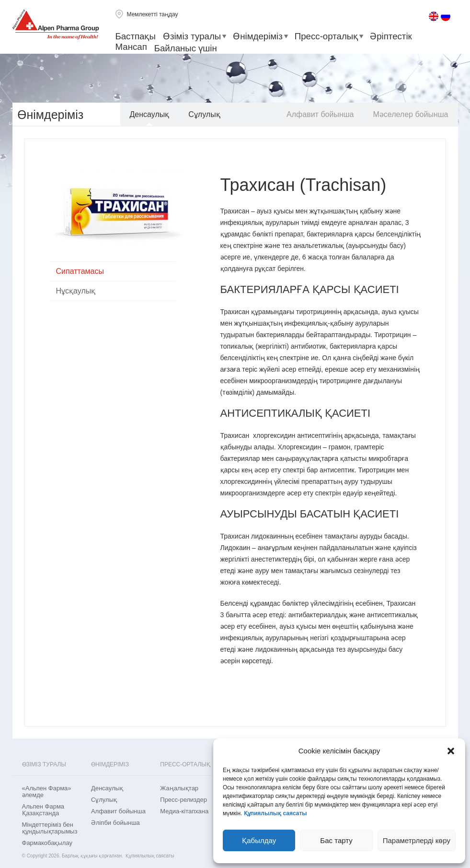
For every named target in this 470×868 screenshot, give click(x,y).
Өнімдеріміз (258, 36)
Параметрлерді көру (417, 840)
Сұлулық (204, 114)
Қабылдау (259, 840)
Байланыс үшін (186, 48)
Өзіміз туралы (192, 36)
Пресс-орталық (326, 36)
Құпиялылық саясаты (275, 813)
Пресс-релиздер (183, 800)
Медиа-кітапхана (184, 811)
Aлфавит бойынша (320, 114)
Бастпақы (136, 36)
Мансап (131, 47)
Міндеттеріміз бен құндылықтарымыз (50, 828)
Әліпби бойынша (115, 823)
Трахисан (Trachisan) (304, 185)
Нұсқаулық (76, 291)
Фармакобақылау (47, 843)
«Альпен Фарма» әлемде (47, 792)
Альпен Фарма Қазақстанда (43, 810)
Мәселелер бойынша (410, 114)
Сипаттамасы (80, 271)
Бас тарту (336, 840)
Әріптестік (391, 36)
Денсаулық (150, 114)
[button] (451, 751)
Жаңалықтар (179, 788)
